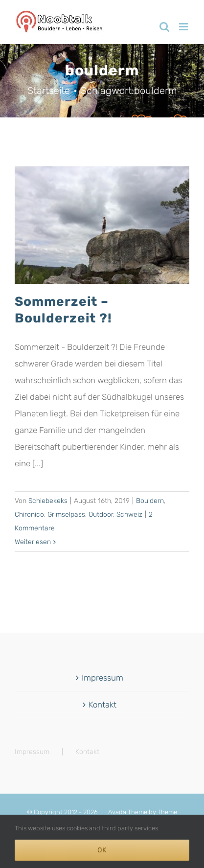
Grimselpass (66, 514)
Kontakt (102, 705)
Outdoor (101, 514)
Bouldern (150, 501)
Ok (102, 850)
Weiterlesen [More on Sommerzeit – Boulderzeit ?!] (33, 542)
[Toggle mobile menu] (184, 27)
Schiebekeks (48, 501)
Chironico (29, 514)
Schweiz (129, 514)
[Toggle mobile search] (164, 27)
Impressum (102, 678)
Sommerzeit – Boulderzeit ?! (63, 309)
